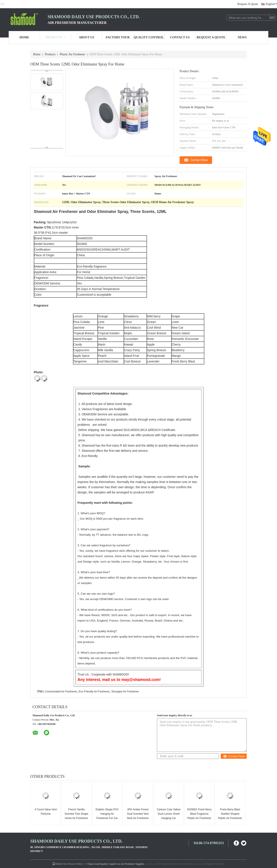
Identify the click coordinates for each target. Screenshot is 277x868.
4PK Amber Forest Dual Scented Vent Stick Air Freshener (138, 814)
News (242, 37)
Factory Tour (118, 37)
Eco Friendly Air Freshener (94, 692)
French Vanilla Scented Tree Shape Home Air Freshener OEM (76, 816)
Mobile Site (60, 864)
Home (24, 37)
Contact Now (199, 160)
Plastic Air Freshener (72, 54)
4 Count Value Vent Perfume (46, 812)
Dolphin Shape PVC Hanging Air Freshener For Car (107, 814)
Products (55, 37)
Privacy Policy (75, 864)
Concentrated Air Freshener (61, 692)
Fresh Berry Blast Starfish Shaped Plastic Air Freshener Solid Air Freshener (230, 816)
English (271, 4)
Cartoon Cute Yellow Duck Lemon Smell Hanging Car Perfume (169, 816)
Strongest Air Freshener (125, 692)
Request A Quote (248, 4)
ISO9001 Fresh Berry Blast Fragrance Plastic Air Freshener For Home (199, 816)
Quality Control (149, 37)
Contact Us (180, 37)
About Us (86, 37)
